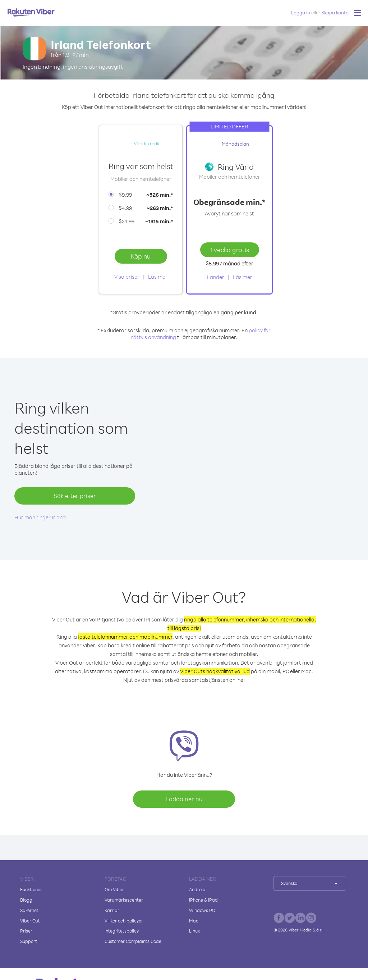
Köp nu (141, 256)
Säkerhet (29, 910)
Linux (194, 931)
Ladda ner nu (184, 799)
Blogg (26, 900)
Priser (26, 931)
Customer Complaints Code (133, 941)
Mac (194, 921)
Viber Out (30, 921)
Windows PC (202, 910)
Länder (216, 277)
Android (197, 889)
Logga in (301, 12)
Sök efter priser (75, 496)
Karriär (112, 910)
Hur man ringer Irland (40, 517)
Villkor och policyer (124, 921)
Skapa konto (335, 12)
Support (29, 941)
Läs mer (158, 277)
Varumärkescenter (124, 900)
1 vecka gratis (230, 250)
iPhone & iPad (203, 900)
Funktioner (31, 889)
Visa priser (127, 277)
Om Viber (114, 889)
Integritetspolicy (122, 931)
